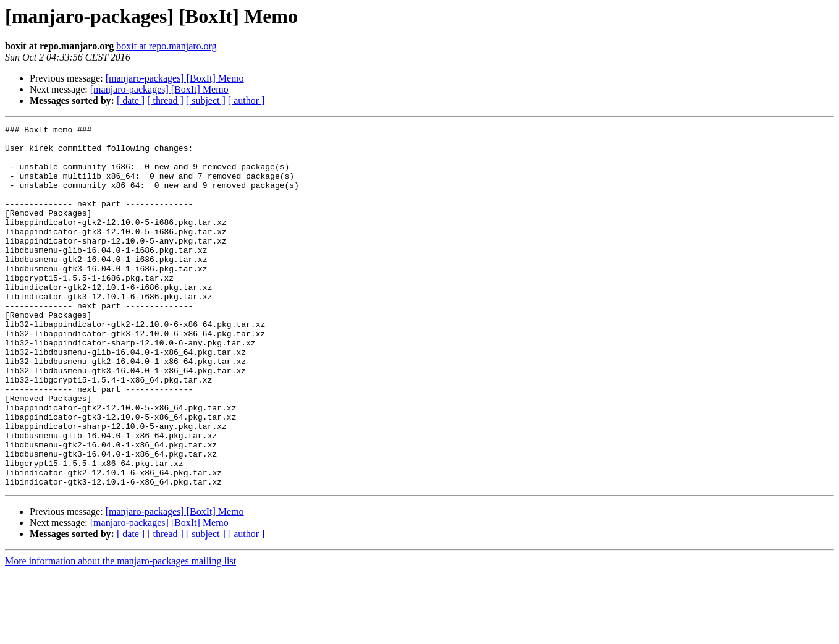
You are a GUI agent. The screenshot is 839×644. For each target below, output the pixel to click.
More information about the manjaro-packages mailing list (120, 633)
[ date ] (131, 100)
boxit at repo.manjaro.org (166, 46)
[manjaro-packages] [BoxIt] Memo (175, 78)
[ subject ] (206, 100)
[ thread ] (165, 100)
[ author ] (247, 100)
